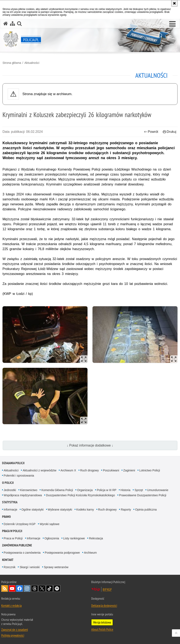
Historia (125, 490)
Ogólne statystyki (33, 510)
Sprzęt (139, 490)
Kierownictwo (29, 490)
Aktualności (32, 63)
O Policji (8, 483)
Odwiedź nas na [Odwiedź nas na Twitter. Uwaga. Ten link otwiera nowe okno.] (42, 588)
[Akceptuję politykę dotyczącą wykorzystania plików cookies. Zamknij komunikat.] (174, 3)
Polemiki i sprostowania (19, 476)
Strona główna (12, 63)
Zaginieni (129, 470)
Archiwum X (68, 470)
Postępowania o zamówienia (22, 553)
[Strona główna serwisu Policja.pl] (6, 24)
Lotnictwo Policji (150, 470)
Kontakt (8, 560)
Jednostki (10, 490)
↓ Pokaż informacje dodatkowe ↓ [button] (90, 445)
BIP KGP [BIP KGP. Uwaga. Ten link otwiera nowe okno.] (107, 589)
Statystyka (10, 502)
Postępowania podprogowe (62, 553)
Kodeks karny (85, 510)
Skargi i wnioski (30, 567)
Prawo (6, 517)
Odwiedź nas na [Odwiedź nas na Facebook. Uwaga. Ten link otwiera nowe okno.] (20, 588)
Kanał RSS (5, 588)
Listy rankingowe (74, 538)
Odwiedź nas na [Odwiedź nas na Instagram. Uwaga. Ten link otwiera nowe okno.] (27, 588)
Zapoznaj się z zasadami (15, 629)
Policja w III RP (107, 490)
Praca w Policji (12, 531)
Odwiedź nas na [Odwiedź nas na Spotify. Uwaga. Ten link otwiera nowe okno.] (57, 588)
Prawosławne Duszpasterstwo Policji (143, 495)
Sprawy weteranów (56, 567)
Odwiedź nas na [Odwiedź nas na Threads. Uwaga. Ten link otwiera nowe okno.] (35, 588)
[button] (172, 24)
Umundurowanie (158, 490)
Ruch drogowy (90, 470)
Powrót (151, 132)
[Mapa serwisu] (12, 24)
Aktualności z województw (39, 470)
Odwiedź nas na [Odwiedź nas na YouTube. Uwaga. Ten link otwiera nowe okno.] (12, 588)
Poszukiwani (111, 470)
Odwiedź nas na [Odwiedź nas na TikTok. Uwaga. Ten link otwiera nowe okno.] (49, 588)
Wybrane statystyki (60, 510)
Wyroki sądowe (50, 524)
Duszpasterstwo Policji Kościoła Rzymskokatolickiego (80, 495)
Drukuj (170, 132)
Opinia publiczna (146, 510)
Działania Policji (13, 463)
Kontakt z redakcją (11, 605)
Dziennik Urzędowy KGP (20, 524)
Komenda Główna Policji (57, 490)
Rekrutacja (96, 538)
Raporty (126, 510)
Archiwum (90, 553)
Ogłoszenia (52, 538)
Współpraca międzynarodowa (23, 495)
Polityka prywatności (13, 635)
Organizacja (85, 490)
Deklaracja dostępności (104, 605)
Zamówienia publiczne (17, 545)
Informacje (10, 510)
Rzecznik (10, 567)
